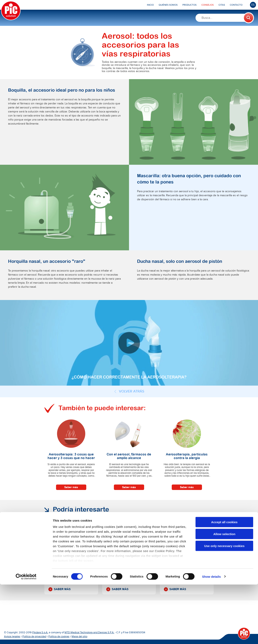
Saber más (71, 487)
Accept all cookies (224, 582)
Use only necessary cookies (224, 605)
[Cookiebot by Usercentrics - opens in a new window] (26, 636)
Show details (212, 636)
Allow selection (224, 593)
